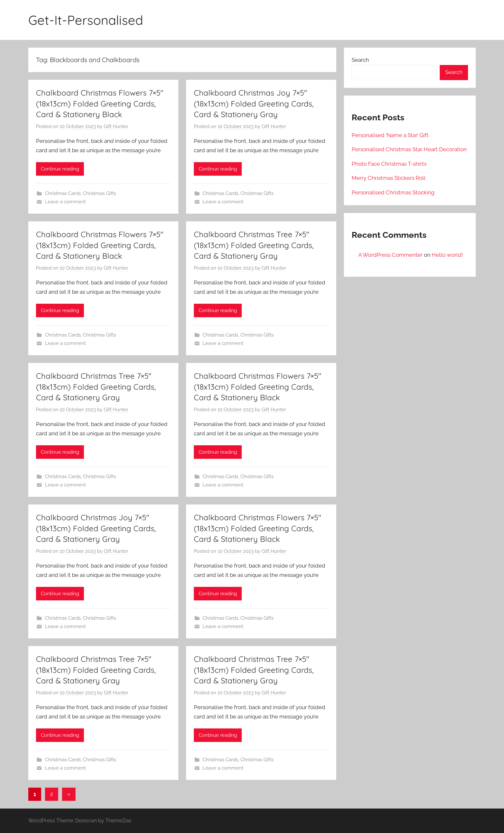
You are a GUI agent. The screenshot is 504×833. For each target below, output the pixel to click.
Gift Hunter (116, 126)
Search (360, 60)
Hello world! (447, 255)
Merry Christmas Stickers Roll (389, 178)
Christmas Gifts (99, 193)
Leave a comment (65, 202)
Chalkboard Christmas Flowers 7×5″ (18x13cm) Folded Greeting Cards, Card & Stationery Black (100, 103)
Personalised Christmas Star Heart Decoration (409, 149)
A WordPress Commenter (391, 255)
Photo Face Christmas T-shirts (389, 164)
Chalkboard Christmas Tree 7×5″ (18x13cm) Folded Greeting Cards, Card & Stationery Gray (254, 245)
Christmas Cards (63, 193)
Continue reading (60, 169)
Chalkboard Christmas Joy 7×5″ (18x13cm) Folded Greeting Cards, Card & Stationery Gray (254, 103)
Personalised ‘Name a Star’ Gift (390, 135)
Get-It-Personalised (86, 20)
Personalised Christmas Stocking (393, 192)
